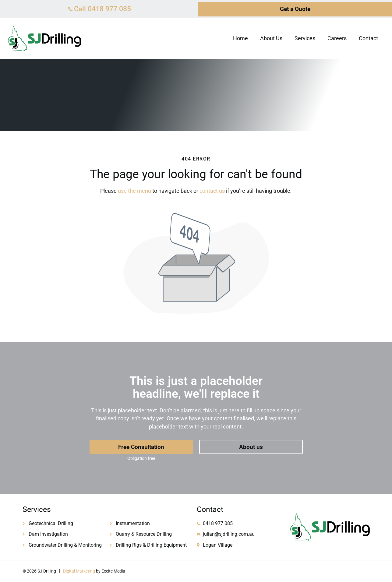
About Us (271, 38)
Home (240, 38)
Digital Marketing (79, 571)
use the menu (134, 191)
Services (305, 38)
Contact (368, 38)
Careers (337, 38)
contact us (212, 191)
